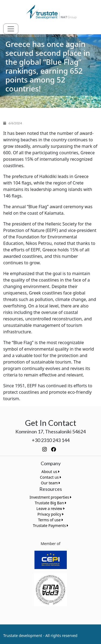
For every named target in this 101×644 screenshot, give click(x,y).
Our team (51, 483)
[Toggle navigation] (11, 29)
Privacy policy (50, 514)
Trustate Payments (50, 525)
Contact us (50, 477)
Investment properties (50, 497)
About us (50, 472)
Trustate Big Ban (50, 503)
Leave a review (50, 508)
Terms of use (50, 520)
